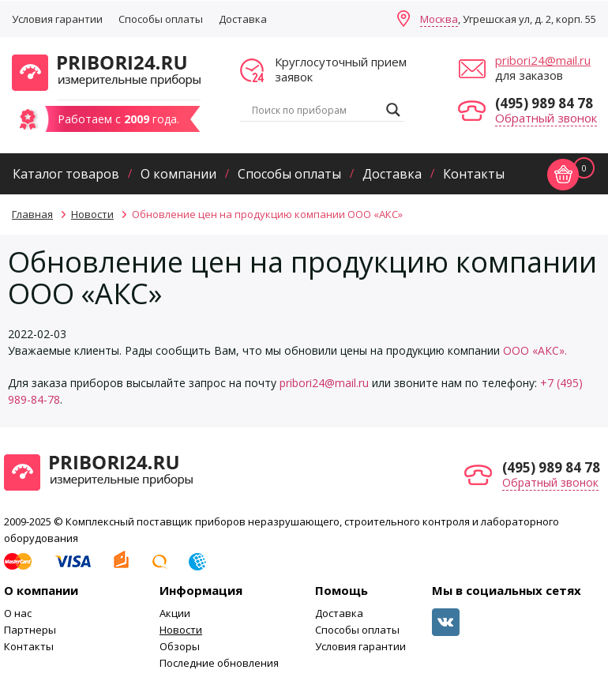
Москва (439, 19)
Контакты (474, 174)
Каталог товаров (66, 174)
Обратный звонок (546, 118)
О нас (18, 613)
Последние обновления (219, 663)
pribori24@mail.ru (543, 60)
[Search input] (315, 110)
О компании (178, 174)
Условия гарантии (57, 19)
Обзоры (180, 646)
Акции (175, 613)
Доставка (243, 19)
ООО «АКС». (535, 350)
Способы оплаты (161, 19)
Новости (181, 630)
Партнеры (30, 630)
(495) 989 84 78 (544, 103)
